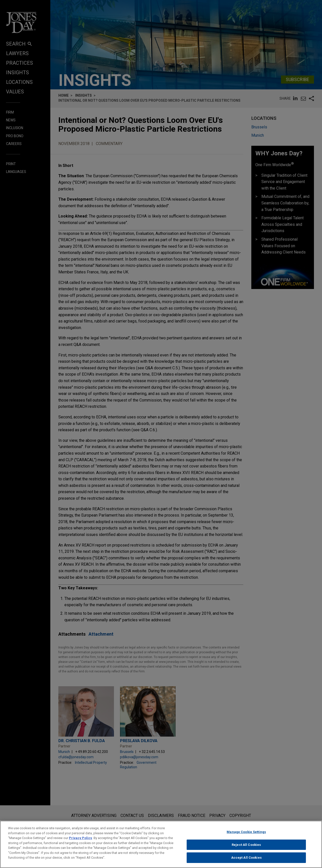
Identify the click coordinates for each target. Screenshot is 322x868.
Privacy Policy (80, 840)
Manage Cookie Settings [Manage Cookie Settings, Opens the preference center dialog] (246, 834)
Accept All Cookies (246, 860)
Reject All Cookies (246, 847)
